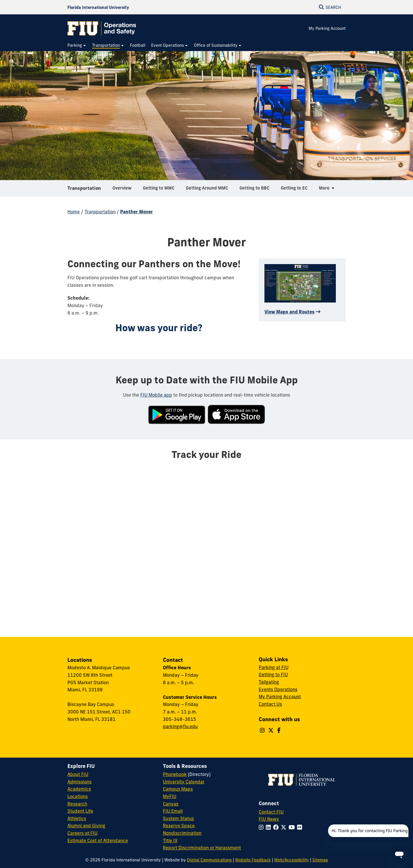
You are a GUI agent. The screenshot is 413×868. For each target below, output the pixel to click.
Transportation (84, 190)
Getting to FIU (273, 674)
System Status (178, 818)
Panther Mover (137, 212)
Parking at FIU (274, 667)
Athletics (77, 818)
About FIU (78, 774)
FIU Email (173, 811)
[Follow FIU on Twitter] (285, 827)
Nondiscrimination (182, 833)
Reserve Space (179, 826)
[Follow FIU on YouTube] (293, 827)
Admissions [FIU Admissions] (79, 782)
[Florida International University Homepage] (98, 7)
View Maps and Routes (290, 312)
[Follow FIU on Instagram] (262, 827)
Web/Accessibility (292, 860)
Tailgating (269, 682)
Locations (78, 796)
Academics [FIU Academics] (79, 789)
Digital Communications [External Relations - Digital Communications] (209, 860)
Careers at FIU (82, 833)
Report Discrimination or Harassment (202, 848)
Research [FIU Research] (77, 804)
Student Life (80, 811)
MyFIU (170, 796)
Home (74, 212)
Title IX (170, 840)
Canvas (171, 804)
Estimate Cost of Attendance (98, 840)
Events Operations (278, 689)
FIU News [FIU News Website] (269, 819)
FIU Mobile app (156, 395)
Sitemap (320, 860)
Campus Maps (178, 789)
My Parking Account (327, 28)
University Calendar (184, 782)
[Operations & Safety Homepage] (102, 28)
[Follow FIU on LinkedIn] (269, 827)
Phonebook (175, 774)
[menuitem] (77, 45)
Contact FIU (271, 812)
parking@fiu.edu (180, 726)
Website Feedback (253, 860)
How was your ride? (159, 328)
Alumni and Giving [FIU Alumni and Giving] (86, 826)
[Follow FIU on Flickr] (301, 827)
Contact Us (270, 704)
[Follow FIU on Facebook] (277, 827)
